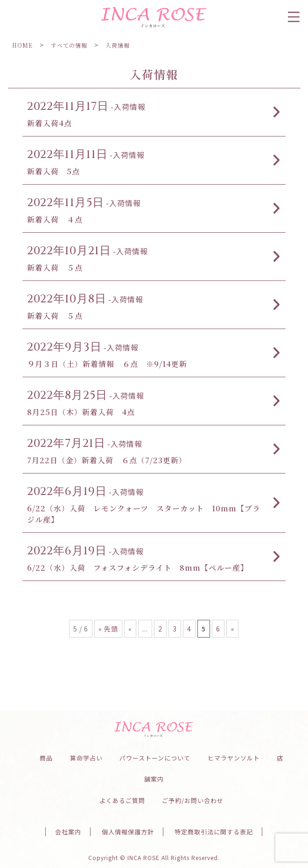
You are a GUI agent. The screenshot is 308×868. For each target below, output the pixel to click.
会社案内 (68, 832)
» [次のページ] (232, 629)
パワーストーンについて (155, 758)
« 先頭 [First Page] (108, 629)
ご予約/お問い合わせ (193, 800)
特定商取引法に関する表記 (214, 832)
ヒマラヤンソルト (234, 758)
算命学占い (86, 758)
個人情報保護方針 (128, 832)
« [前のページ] (130, 629)
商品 (46, 758)
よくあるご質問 (122, 800)
